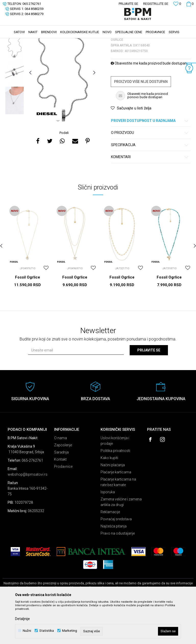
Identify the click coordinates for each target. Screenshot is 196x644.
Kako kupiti (109, 496)
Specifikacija (150, 183)
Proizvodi (39, 42)
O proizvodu (150, 171)
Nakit (53, 42)
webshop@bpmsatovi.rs (28, 513)
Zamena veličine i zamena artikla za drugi (121, 540)
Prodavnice (63, 505)
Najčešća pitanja (114, 564)
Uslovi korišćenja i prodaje (115, 479)
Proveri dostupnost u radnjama (150, 159)
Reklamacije (110, 550)
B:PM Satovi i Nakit (16, 42)
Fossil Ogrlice (28, 315)
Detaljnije (22, 619)
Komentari (150, 195)
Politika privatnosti (115, 489)
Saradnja (61, 490)
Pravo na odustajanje (118, 572)
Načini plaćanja (113, 503)
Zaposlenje (63, 483)
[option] (15, 83)
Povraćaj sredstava (116, 557)
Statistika (47, 631)
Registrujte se (156, 4)
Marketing (70, 631)
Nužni (27, 631)
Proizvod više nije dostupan (141, 120)
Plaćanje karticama (116, 510)
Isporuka (108, 530)
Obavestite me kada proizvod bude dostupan (149, 102)
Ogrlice (65, 42)
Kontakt (60, 498)
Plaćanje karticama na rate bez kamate (118, 520)
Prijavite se (149, 388)
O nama (60, 476)
